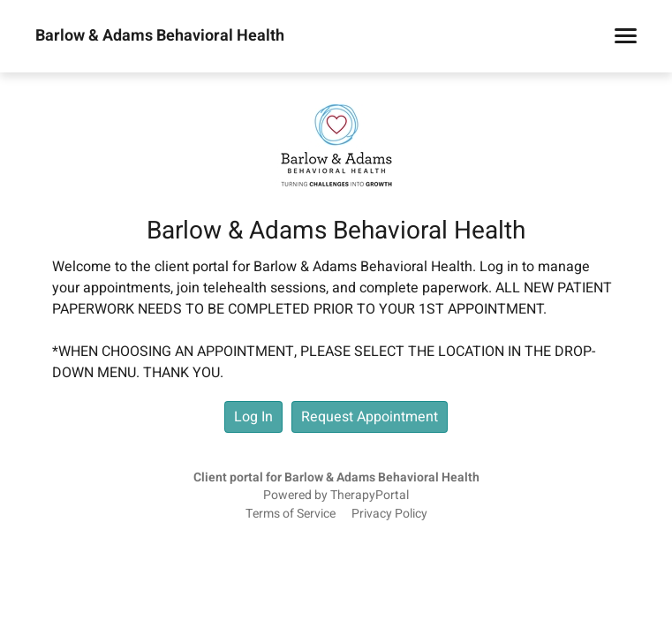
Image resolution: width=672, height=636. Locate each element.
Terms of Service (291, 514)
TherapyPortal (370, 496)
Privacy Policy (389, 514)
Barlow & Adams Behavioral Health (160, 36)
